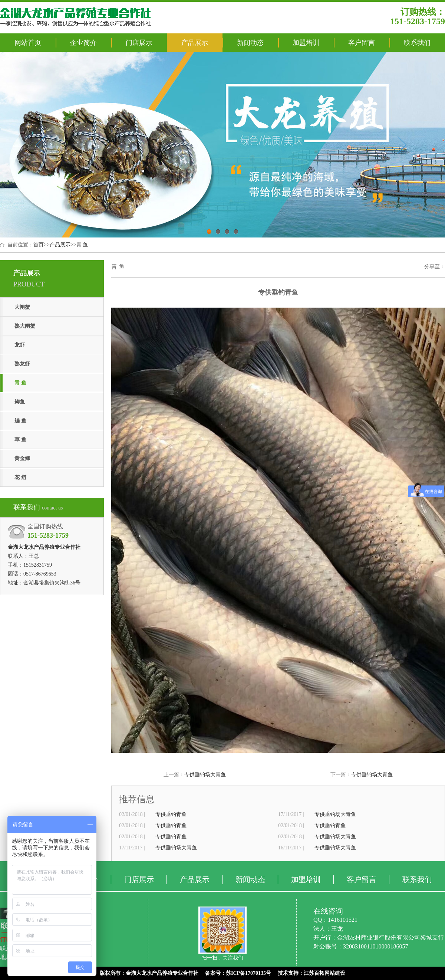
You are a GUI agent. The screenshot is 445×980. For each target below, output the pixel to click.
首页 (39, 245)
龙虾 (20, 345)
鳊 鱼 (20, 421)
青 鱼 (82, 245)
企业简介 (83, 43)
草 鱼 (20, 440)
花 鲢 (20, 477)
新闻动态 (250, 43)
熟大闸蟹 (25, 326)
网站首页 (28, 43)
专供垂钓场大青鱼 (205, 775)
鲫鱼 (20, 402)
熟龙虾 (22, 364)
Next (402, 145)
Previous (40, 145)
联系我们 (417, 43)
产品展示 (195, 43)
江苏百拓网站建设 (324, 973)
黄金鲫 (22, 458)
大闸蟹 (22, 307)
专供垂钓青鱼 (171, 814)
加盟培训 (306, 43)
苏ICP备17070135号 (248, 973)
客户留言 (362, 43)
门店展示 (139, 43)
